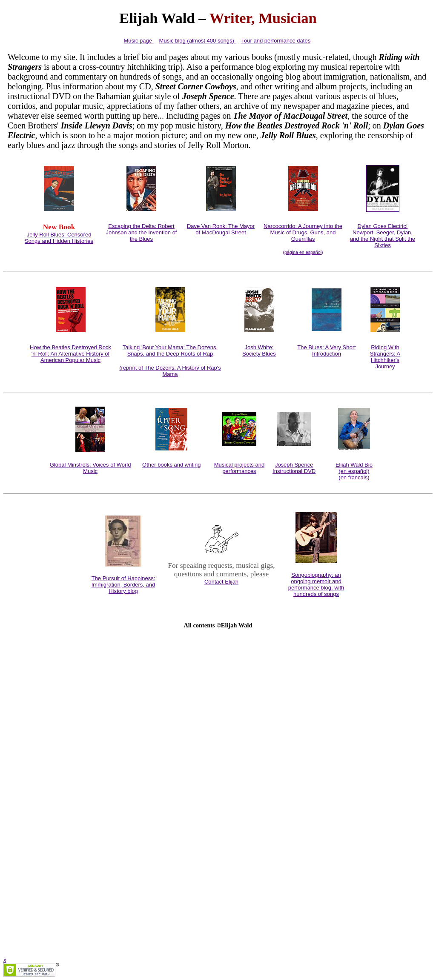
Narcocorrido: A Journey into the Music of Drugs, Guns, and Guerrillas (303, 232)
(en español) (354, 471)
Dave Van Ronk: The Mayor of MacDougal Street (221, 229)
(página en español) (303, 252)
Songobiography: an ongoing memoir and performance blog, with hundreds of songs (316, 584)
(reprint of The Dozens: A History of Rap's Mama (170, 371)
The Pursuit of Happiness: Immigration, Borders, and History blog (123, 585)
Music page (139, 41)
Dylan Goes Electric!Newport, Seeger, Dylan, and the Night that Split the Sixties (383, 236)
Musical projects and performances (240, 468)
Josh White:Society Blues (259, 350)
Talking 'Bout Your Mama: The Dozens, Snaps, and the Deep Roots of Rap (170, 350)
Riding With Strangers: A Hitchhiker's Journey (385, 357)
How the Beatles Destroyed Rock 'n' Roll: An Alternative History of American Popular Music (70, 354)
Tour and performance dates (276, 41)
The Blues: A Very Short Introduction (326, 350)
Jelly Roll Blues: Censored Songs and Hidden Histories (59, 238)
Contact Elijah (221, 582)
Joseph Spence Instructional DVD (294, 468)
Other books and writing (171, 465)
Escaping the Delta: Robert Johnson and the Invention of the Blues (142, 232)
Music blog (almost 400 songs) (198, 41)
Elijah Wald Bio (354, 465)
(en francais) (354, 477)
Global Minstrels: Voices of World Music (90, 468)
